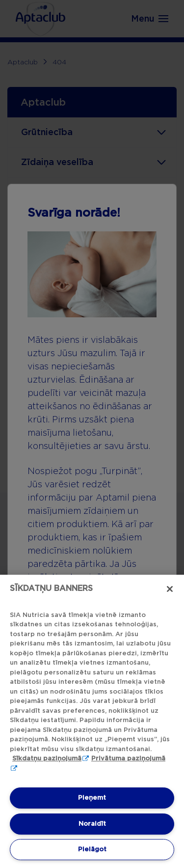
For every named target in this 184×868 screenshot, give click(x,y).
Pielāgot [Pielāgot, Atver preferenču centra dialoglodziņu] (92, 849)
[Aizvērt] (170, 589)
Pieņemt (92, 798)
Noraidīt (92, 824)
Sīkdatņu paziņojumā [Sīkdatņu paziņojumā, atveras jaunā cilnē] (47, 758)
